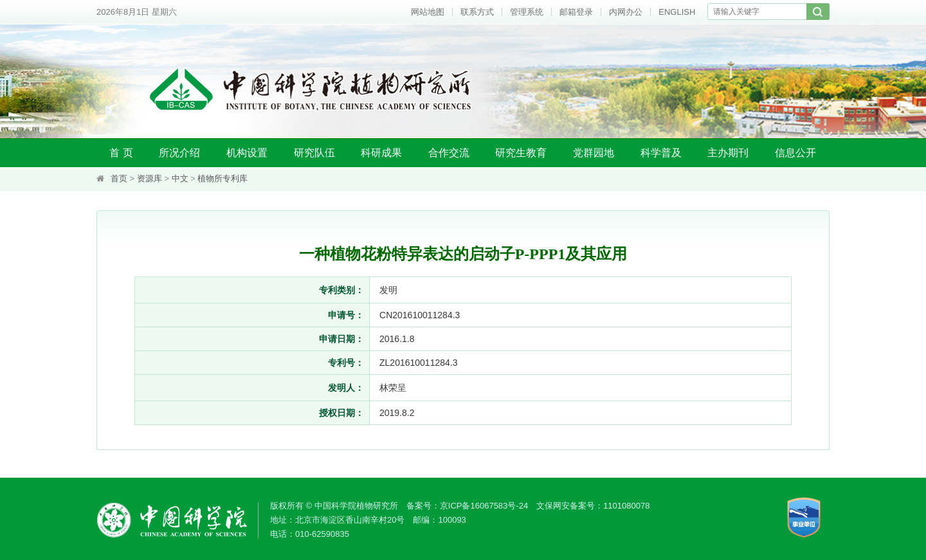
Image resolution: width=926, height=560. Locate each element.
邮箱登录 (576, 12)
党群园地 (594, 153)
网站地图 (428, 12)
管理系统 (527, 12)
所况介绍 (179, 153)
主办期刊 (728, 153)
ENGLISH (677, 12)
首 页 (121, 153)
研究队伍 (314, 153)
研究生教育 (521, 153)
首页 (119, 178)
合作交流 (449, 153)
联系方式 (477, 12)
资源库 (150, 178)
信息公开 (795, 153)
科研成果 (381, 153)
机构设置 (247, 153)
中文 (180, 178)
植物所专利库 (222, 178)
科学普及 (661, 153)
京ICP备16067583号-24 (484, 506)
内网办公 (626, 12)
